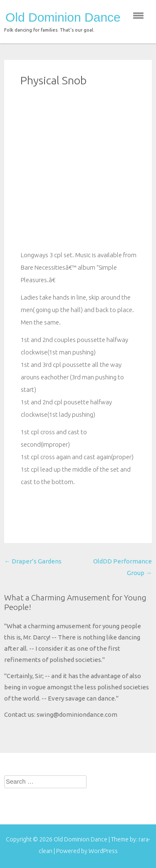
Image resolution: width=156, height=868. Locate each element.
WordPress (103, 851)
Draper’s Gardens (33, 561)
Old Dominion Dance (63, 17)
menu (138, 16)
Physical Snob (53, 80)
